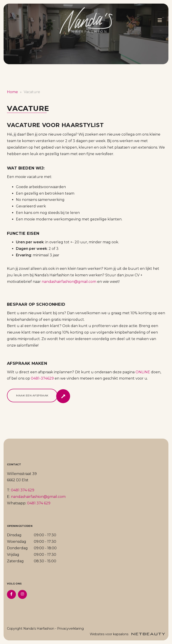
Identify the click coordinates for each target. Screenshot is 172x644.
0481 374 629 (23, 490)
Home (12, 92)
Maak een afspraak (32, 395)
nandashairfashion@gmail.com (69, 282)
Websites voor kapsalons (127, 634)
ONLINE (143, 372)
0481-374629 (42, 378)
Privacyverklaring (70, 629)
